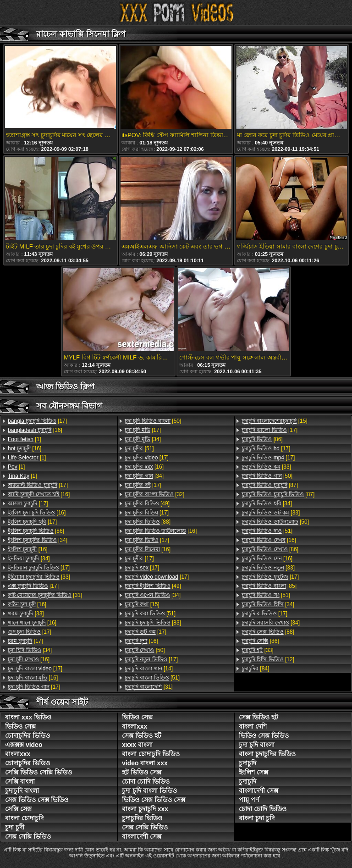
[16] (35, 430)
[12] (268, 659)
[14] (149, 669)
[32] (154, 494)
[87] (270, 485)
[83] (153, 623)
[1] (25, 439)
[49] (147, 503)
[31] (45, 595)
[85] (269, 586)
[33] (39, 577)
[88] (148, 522)
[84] (255, 669)
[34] (38, 540)
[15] (142, 604)
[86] (36, 531)
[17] (37, 421)
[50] (153, 421)
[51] (139, 448)
